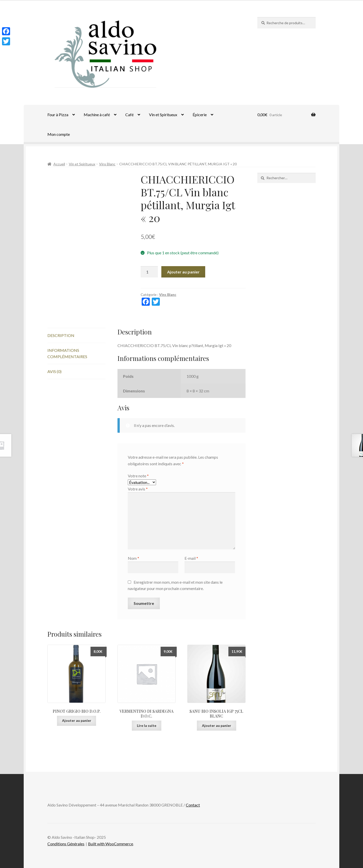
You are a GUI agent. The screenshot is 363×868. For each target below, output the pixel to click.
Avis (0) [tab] (54, 371)
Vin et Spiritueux (163, 115)
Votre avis (138, 489)
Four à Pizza (58, 115)
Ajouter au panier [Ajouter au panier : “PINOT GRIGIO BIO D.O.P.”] (77, 720)
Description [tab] (61, 335)
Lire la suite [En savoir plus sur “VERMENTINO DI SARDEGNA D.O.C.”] (147, 725)
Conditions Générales (66, 844)
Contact (193, 805)
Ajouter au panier (183, 272)
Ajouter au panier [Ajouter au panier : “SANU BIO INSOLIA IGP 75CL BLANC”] (217, 725)
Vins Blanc (107, 164)
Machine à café (97, 115)
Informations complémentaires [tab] (67, 353)
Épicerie (200, 115)
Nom (133, 558)
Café (129, 115)
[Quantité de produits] (149, 272)
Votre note (138, 476)
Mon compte (59, 134)
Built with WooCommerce (111, 844)
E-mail (191, 558)
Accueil (59, 164)
